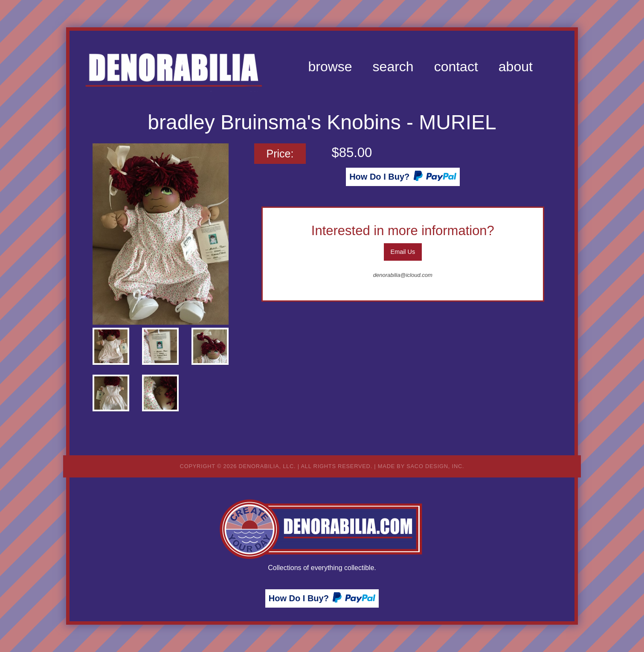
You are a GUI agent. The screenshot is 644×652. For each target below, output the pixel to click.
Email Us (403, 252)
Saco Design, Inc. (435, 466)
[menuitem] (330, 67)
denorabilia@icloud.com (403, 275)
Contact (456, 67)
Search (393, 67)
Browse (330, 67)
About (516, 67)
